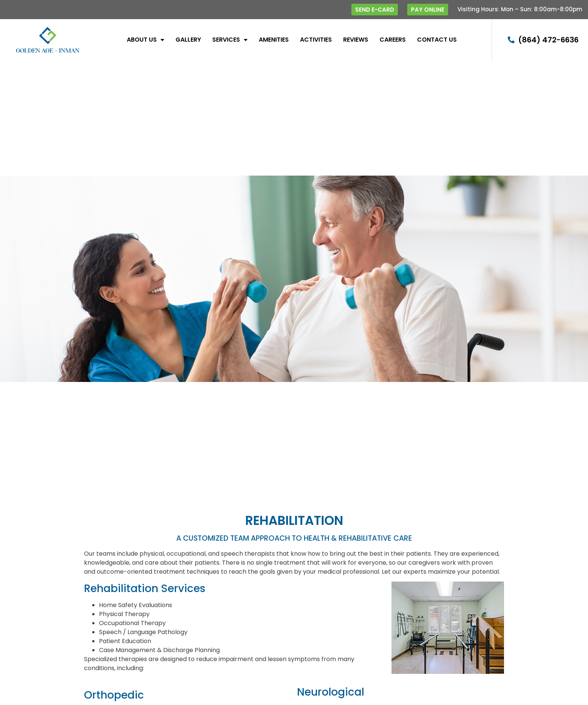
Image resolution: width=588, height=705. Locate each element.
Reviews (356, 40)
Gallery (188, 40)
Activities (316, 40)
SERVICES (230, 40)
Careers (393, 40)
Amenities (274, 40)
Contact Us (437, 40)
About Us (145, 40)
